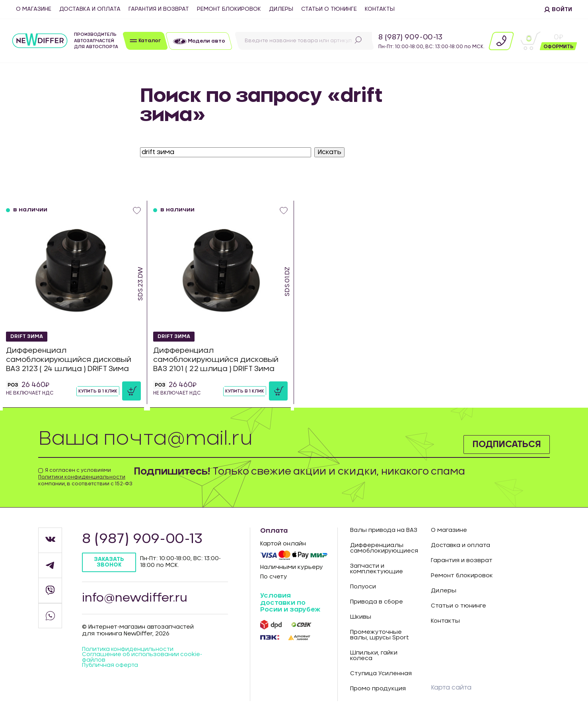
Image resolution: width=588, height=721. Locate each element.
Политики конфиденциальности (82, 477)
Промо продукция (378, 689)
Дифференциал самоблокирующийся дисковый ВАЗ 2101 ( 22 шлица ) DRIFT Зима (218, 360)
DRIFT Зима (28, 336)
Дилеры (281, 9)
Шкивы (361, 617)
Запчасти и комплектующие (377, 569)
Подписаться (502, 444)
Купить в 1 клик (98, 391)
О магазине (34, 9)
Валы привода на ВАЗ (384, 530)
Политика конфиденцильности (129, 651)
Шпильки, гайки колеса (374, 656)
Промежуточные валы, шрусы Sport (380, 635)
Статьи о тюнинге (329, 9)
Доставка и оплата (90, 9)
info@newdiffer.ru (136, 599)
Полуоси (363, 587)
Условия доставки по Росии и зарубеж (290, 603)
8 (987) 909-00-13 (410, 37)
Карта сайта (452, 688)
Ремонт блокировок (229, 9)
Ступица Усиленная (381, 674)
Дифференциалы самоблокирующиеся (384, 548)
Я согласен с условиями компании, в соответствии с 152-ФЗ (85, 477)
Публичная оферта (111, 668)
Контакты (380, 9)
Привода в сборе (377, 602)
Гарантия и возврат (159, 9)
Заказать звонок (110, 562)
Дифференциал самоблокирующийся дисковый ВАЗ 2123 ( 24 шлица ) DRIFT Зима (71, 360)
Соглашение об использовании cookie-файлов (143, 660)
